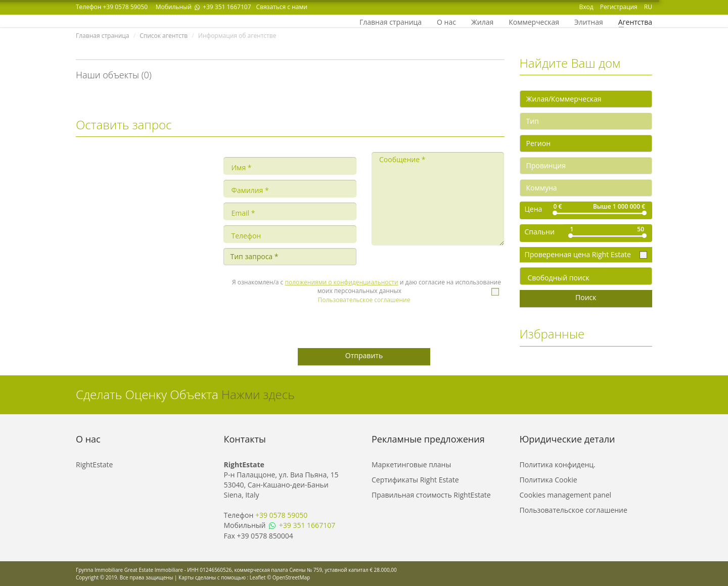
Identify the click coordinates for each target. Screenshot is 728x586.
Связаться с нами (282, 7)
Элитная (589, 21)
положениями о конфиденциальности (342, 282)
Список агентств (164, 36)
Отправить (364, 355)
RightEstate (94, 465)
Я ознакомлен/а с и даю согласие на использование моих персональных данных (367, 286)
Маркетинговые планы (411, 465)
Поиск (586, 297)
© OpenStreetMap (288, 577)
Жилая (482, 21)
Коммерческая (534, 21)
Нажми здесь (258, 394)
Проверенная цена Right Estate (579, 254)
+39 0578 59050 (125, 7)
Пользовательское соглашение (364, 300)
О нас (446, 21)
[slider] (555, 213)
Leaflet (258, 577)
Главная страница (391, 21)
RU (648, 7)
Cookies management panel (566, 495)
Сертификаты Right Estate (415, 480)
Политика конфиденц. (558, 465)
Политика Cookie (549, 480)
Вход (586, 7)
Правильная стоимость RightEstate (431, 495)
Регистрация (619, 7)
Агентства (635, 21)
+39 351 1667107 (222, 7)
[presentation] (363, 322)
